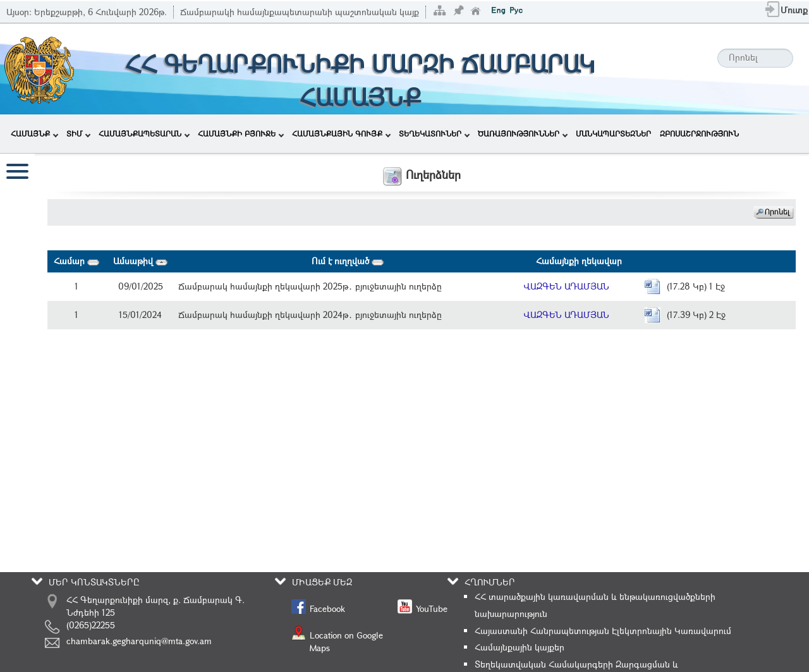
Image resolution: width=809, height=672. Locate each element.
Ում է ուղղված (348, 261)
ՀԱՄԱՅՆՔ (34, 133)
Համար (76, 261)
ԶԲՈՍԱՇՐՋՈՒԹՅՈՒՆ (699, 133)
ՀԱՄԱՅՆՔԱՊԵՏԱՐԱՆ (144, 133)
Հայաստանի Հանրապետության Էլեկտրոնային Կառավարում (603, 631)
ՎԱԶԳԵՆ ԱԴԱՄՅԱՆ (566, 286)
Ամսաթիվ (140, 261)
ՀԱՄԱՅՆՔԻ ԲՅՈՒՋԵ (241, 133)
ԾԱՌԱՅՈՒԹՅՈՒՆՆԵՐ (523, 133)
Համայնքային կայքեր (520, 647)
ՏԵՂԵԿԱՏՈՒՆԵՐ (434, 133)
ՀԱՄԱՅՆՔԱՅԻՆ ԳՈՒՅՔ (341, 133)
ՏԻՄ (78, 133)
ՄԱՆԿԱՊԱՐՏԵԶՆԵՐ (613, 133)
